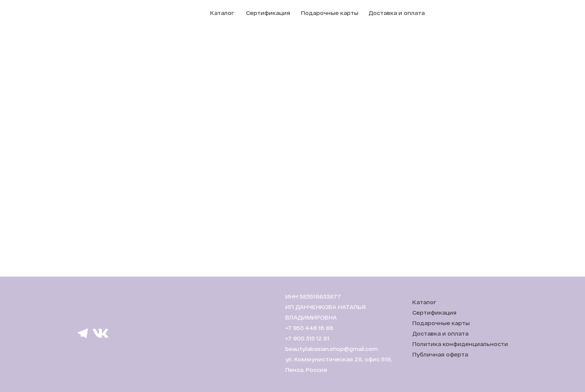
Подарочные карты (330, 13)
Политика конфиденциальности (460, 344)
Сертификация (268, 13)
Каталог (222, 13)
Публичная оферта (440, 354)
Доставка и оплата (397, 13)
